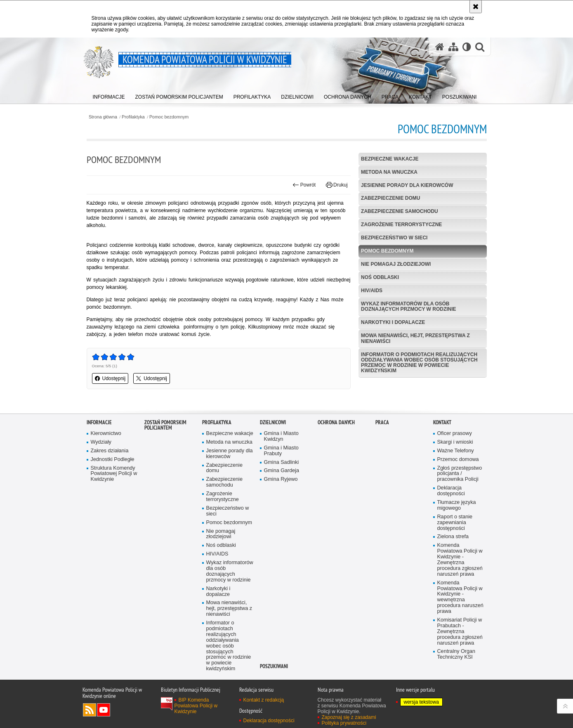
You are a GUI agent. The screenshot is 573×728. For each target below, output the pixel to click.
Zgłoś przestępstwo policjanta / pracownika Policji (460, 504)
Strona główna (103, 117)
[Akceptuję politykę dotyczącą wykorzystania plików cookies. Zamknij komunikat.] (476, 7)
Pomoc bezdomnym (169, 117)
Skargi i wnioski (455, 472)
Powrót (304, 185)
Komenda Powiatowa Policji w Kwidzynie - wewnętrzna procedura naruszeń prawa (460, 627)
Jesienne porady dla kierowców (407, 185)
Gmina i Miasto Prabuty (281, 481)
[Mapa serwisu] (453, 47)
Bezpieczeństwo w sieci (394, 238)
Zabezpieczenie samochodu (400, 211)
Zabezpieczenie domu (390, 198)
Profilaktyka (133, 117)
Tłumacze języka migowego (457, 535)
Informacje (99, 453)
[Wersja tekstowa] (467, 47)
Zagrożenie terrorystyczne (401, 225)
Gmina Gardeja (282, 501)
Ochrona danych (336, 453)
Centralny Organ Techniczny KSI (456, 684)
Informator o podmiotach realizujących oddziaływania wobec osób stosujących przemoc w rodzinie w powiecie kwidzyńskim (419, 363)
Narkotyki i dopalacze (393, 322)
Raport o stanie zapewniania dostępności (455, 553)
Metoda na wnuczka (389, 172)
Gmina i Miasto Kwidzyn (281, 467)
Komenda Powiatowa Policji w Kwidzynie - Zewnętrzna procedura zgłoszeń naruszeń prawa (460, 590)
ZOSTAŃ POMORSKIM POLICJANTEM (165, 455)
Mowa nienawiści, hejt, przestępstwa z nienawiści (415, 338)
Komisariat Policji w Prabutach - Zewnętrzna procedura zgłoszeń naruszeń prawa (460, 662)
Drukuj (337, 185)
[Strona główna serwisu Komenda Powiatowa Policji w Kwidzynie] (440, 47)
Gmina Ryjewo (281, 509)
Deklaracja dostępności (451, 521)
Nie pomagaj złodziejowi (396, 264)
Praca (382, 453)
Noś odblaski (380, 277)
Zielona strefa (453, 567)
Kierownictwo (106, 464)
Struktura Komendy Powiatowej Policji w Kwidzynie (114, 504)
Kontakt (442, 453)
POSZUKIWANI (274, 696)
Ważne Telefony (456, 481)
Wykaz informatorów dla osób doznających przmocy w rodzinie (408, 306)
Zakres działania (110, 481)
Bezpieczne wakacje (390, 159)
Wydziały (101, 472)
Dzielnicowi (273, 453)
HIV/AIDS (372, 291)
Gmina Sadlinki (282, 492)
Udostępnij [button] (110, 378)
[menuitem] (109, 95)
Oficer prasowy (455, 464)
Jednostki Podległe (113, 489)
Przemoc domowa (458, 489)
